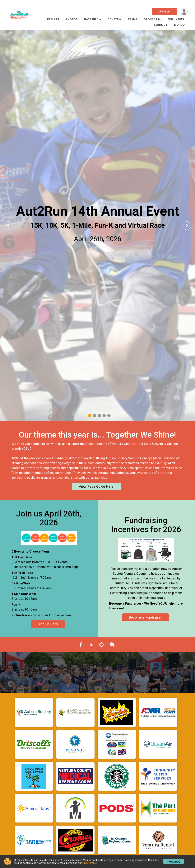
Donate (164, 11)
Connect (161, 25)
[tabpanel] (97, 226)
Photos (72, 19)
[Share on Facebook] (81, 645)
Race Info (91, 19)
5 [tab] (109, 415)
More (178, 25)
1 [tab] (90, 415)
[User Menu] (184, 11)
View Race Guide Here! (97, 486)
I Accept (174, 861)
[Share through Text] (112, 645)
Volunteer (176, 19)
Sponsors (152, 19)
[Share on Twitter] (91, 645)
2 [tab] (94, 415)
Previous (11, 225)
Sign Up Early (48, 624)
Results (53, 19)
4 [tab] (104, 415)
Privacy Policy (89, 863)
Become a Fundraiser (145, 617)
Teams (132, 19)
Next (190, 225)
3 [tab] (99, 415)
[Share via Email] (101, 645)
